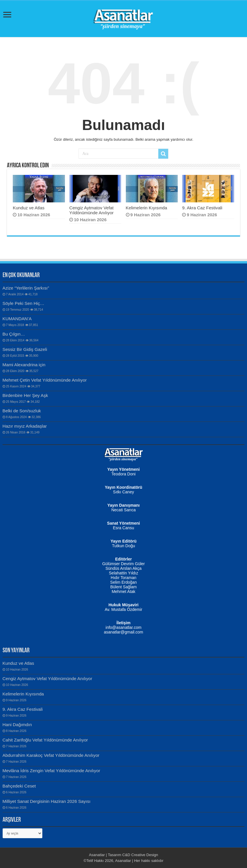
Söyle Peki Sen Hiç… (24, 303)
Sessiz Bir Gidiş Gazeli (25, 349)
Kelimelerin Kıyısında (147, 208)
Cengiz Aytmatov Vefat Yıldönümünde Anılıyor (91, 210)
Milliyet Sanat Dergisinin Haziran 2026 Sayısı (47, 801)
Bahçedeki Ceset (19, 786)
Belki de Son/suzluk (22, 411)
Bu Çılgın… (14, 334)
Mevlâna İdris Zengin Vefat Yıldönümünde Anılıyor (51, 771)
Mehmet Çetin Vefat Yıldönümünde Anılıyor (45, 380)
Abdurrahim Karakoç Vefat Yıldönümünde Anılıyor (51, 755)
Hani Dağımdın (17, 725)
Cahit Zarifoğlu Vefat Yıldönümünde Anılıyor (45, 740)
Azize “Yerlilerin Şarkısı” (26, 288)
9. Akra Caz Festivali (202, 208)
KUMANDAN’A (17, 319)
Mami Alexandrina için (24, 365)
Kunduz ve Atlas (29, 208)
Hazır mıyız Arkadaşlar (25, 426)
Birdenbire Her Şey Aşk (25, 395)
